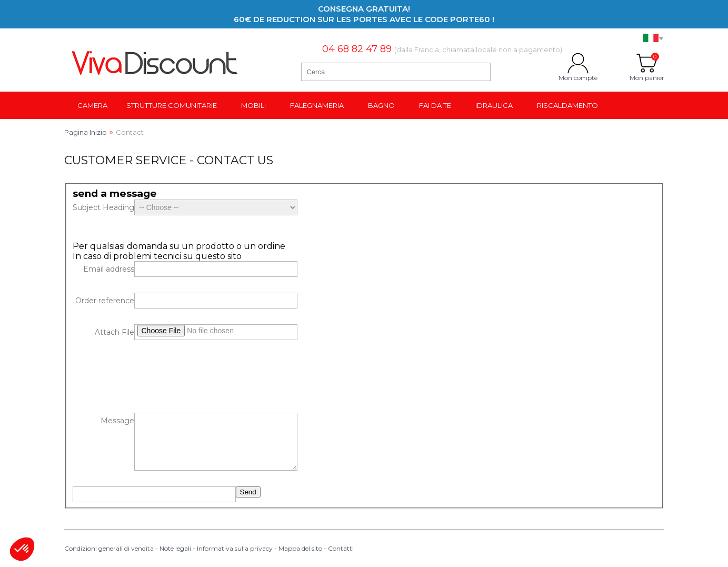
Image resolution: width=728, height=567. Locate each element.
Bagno (381, 105)
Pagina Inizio (86, 132)
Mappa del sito (300, 548)
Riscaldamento (567, 105)
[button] (22, 549)
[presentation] (153, 376)
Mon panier (647, 63)
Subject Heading (103, 207)
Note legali (175, 548)
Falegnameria (317, 105)
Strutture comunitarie (172, 105)
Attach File (114, 332)
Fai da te (435, 105)
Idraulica (494, 105)
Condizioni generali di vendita (109, 548)
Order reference (105, 301)
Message (117, 421)
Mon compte (578, 63)
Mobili (253, 105)
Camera (92, 105)
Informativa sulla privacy (235, 548)
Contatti (341, 548)
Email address (109, 269)
